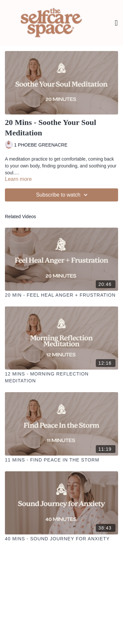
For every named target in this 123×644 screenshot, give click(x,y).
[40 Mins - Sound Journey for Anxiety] (61, 539)
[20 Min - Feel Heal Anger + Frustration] (61, 295)
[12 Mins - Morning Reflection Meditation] (61, 377)
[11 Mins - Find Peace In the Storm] (61, 460)
